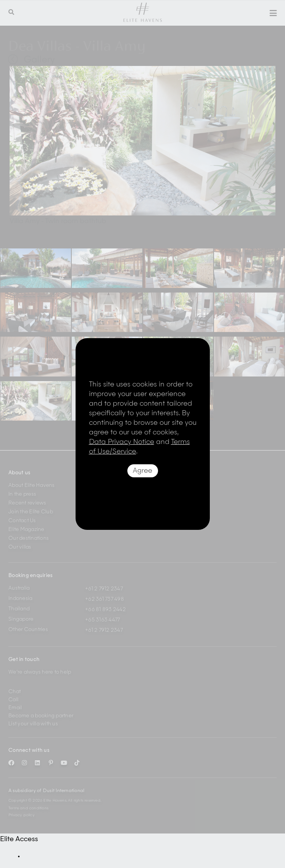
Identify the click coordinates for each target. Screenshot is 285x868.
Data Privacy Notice (122, 442)
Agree (142, 471)
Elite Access (19, 839)
